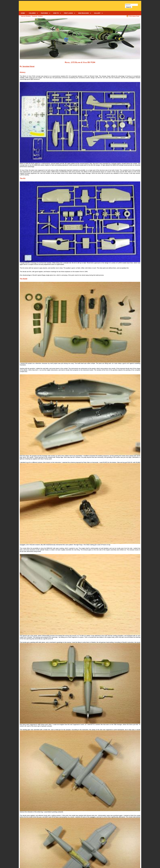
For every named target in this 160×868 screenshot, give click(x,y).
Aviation (40, 16)
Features (35, 16)
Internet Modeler (26, 16)
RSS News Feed (134, 16)
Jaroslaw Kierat (28, 66)
